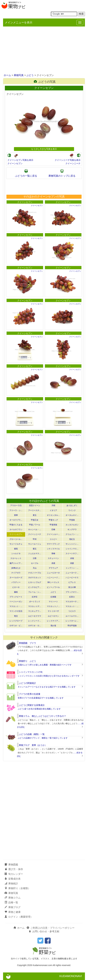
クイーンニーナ (73, 163)
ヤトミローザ (53, 611)
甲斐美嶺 (53, 525)
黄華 (16, 515)
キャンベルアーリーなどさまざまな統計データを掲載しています (47, 687)
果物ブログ (13, 907)
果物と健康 (13, 912)
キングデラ (72, 530)
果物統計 (11, 884)
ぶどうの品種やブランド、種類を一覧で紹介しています (43, 738)
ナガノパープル (35, 573)
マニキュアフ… (35, 611)
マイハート (53, 602)
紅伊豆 (35, 597)
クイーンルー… (53, 534)
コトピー (53, 539)
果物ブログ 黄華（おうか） (33, 745)
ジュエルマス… (35, 554)
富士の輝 (72, 587)
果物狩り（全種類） (17, 888)
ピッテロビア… (35, 587)
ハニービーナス (72, 578)
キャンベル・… (35, 530)
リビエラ (72, 611)
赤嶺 (72, 558)
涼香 (35, 558)
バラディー (16, 582)
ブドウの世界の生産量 (30, 694)
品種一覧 (11, 902)
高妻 (72, 563)
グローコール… (16, 539)
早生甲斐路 (72, 626)
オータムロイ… (72, 515)
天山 (35, 568)
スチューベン (53, 558)
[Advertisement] (44, 50)
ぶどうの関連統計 (27, 683)
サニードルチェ (16, 544)
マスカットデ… (35, 606)
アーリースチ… (35, 510)
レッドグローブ (16, 621)
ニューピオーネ (53, 573)
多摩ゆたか (16, 568)
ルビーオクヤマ (35, 616)
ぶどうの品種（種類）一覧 (32, 734)
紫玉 (35, 549)
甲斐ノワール (35, 525)
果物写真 (19, 75)
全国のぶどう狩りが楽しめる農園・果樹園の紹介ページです (45, 665)
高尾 (53, 563)
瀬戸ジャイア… (16, 563)
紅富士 (72, 597)
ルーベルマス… (72, 616)
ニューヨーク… (72, 573)
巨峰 (53, 530)
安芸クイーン (35, 505)
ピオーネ (16, 587)
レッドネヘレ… (72, 621)
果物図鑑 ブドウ (27, 643)
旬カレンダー (14, 874)
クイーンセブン (15, 163)
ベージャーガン (16, 602)
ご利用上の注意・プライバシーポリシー (51, 928)
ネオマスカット (35, 578)
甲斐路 (72, 520)
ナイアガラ (16, 573)
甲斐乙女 (35, 520)
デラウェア (53, 568)
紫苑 (16, 549)
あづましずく (72, 505)
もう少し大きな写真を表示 (44, 149)
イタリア (53, 510)
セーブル (35, 563)
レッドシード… (35, 621)
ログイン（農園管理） (19, 917)
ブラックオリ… (72, 592)
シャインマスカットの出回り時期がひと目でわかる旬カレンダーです (49, 676)
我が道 (53, 626)
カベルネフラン (16, 530)
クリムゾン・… (72, 534)
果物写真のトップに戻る (62, 176)
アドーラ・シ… (16, 510)
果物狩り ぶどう (27, 661)
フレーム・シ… (35, 592)
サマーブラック (53, 544)
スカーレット (16, 558)
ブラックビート (16, 597)
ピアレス (72, 582)
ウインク (72, 510)
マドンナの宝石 (16, 611)
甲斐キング (53, 520)
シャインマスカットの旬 (31, 672)
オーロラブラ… (16, 520)
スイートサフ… (72, 554)
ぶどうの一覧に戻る (26, 176)
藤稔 (16, 592)
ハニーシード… (53, 578)
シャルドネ (16, 554)
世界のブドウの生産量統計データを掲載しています (41, 698)
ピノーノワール (53, 587)
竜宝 (16, 616)
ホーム (7, 75)
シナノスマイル (53, 549)
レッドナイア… (53, 621)
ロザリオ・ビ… (16, 626)
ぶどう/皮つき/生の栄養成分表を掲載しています (39, 709)
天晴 (53, 505)
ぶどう (30, 75)
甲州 (35, 539)
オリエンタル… (53, 515)
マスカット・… (16, 606)
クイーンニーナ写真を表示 (68, 160)
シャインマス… (72, 549)
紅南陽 (53, 597)
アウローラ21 (16, 505)
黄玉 (35, 515)
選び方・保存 (14, 869)
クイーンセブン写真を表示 (20, 160)
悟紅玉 (72, 539)
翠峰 (53, 554)
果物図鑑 (11, 865)
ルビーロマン (53, 616)
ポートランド (35, 602)
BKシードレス (53, 582)
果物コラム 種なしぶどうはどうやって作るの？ (42, 716)
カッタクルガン (72, 525)
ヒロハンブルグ (35, 582)
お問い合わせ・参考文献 (44, 931)
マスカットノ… (53, 606)
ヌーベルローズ (16, 578)
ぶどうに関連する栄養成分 (32, 705)
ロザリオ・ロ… (35, 626)
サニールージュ (35, 544)
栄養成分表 (13, 879)
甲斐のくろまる (16, 525)
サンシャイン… (72, 544)
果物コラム (13, 898)
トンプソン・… (72, 568)
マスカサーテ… (72, 602)
